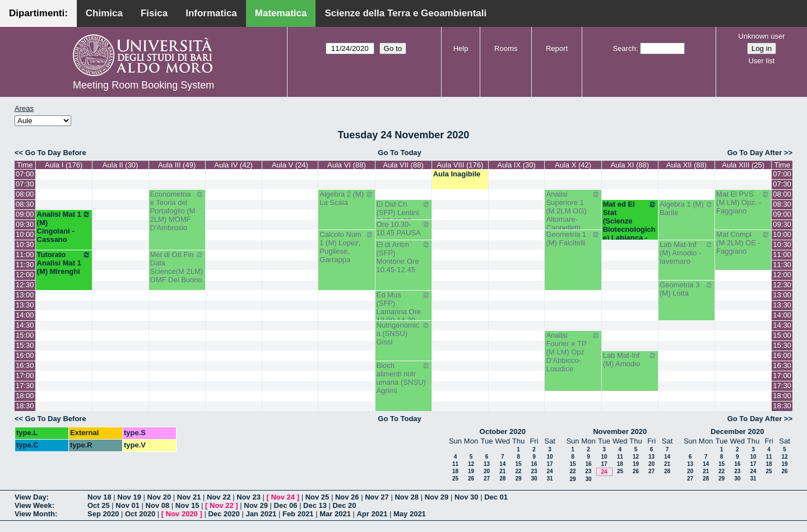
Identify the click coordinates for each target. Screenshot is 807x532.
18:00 (25, 396)
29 (518, 479)
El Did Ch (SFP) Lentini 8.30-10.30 (403, 213)
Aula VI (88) (347, 165)
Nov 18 (99, 497)
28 (502, 479)
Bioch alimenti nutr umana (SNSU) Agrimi (403, 378)
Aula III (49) (177, 165)
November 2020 (620, 431)
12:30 (25, 285)
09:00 (25, 214)
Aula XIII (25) (743, 165)
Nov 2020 (182, 514)
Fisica (154, 13)
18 (455, 471)
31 (549, 479)
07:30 (25, 184)
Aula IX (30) (516, 165)
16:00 (25, 355)
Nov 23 (249, 497)
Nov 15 (187, 505)
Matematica (281, 13)
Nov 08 (158, 505)
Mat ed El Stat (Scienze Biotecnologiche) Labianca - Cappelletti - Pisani (630, 229)
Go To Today (400, 153)
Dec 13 (315, 505)
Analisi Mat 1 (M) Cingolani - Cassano (64, 227)
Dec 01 (496, 497)
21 (502, 471)
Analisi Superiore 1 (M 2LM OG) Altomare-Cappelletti (573, 211)
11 (455, 464)
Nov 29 (437, 497)
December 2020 (737, 431)
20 (487, 471)
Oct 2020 (140, 514)
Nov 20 (159, 497)
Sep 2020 (103, 514)
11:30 (25, 265)
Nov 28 (407, 497)
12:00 (25, 275)
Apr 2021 (372, 514)
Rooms (506, 48)
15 (518, 464)
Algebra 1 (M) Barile (687, 208)
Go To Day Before (56, 153)
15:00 (25, 335)
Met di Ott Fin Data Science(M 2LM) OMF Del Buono (177, 267)
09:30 (25, 224)
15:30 (25, 345)
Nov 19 (129, 497)
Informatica (211, 13)
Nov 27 (377, 497)
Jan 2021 (261, 514)
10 (549, 457)
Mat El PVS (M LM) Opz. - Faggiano (743, 202)
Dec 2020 (224, 514)
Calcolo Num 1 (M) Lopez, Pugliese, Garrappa (346, 247)
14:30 (25, 325)
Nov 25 (317, 497)
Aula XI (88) (630, 165)
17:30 (25, 386)
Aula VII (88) (403, 165)
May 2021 (410, 514)
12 (471, 464)
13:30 (25, 305)
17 (549, 464)
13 (487, 464)
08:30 (25, 204)
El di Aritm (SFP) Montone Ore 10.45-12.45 (403, 257)
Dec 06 (286, 505)
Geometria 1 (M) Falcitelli (573, 239)
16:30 (25, 365)
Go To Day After (755, 153)
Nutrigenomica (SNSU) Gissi (403, 333)
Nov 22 (219, 497)
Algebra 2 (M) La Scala (346, 198)
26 (471, 479)
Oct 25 (99, 505)
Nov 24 (283, 497)
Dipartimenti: (38, 13)
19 (471, 471)
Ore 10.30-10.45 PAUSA (403, 228)
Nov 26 (347, 497)
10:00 (25, 234)
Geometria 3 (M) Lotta (687, 289)
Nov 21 (189, 497)
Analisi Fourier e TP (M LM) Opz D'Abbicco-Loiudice (573, 352)
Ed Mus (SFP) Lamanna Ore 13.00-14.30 (403, 307)
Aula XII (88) (687, 165)
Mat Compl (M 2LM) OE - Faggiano (743, 243)
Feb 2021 (298, 514)
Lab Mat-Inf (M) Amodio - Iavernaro (687, 253)
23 (534, 471)
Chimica (104, 13)
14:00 (25, 315)
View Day (31, 497)
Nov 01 (127, 505)
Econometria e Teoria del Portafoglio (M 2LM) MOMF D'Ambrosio (177, 211)
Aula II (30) (120, 165)
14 (502, 464)
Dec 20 (345, 505)
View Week (33, 505)
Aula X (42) (573, 165)
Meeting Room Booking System (143, 85)
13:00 (25, 295)
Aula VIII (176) (460, 165)
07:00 (25, 174)
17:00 (25, 375)
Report (557, 48)
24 (549, 471)
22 (518, 471)
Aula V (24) (290, 165)
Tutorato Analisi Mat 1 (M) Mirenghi (64, 263)
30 (534, 479)
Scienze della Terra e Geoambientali (405, 13)
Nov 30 (467, 497)
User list (761, 61)
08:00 (25, 194)
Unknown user (761, 36)
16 (534, 464)
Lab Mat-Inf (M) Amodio (630, 360)
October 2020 (503, 431)
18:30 (25, 406)
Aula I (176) (64, 165)
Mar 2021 (335, 514)
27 (487, 479)
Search (624, 48)
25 (455, 479)
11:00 (25, 255)
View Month (35, 514)
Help (461, 48)
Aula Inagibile (457, 174)
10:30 (25, 244)
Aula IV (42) (233, 165)
